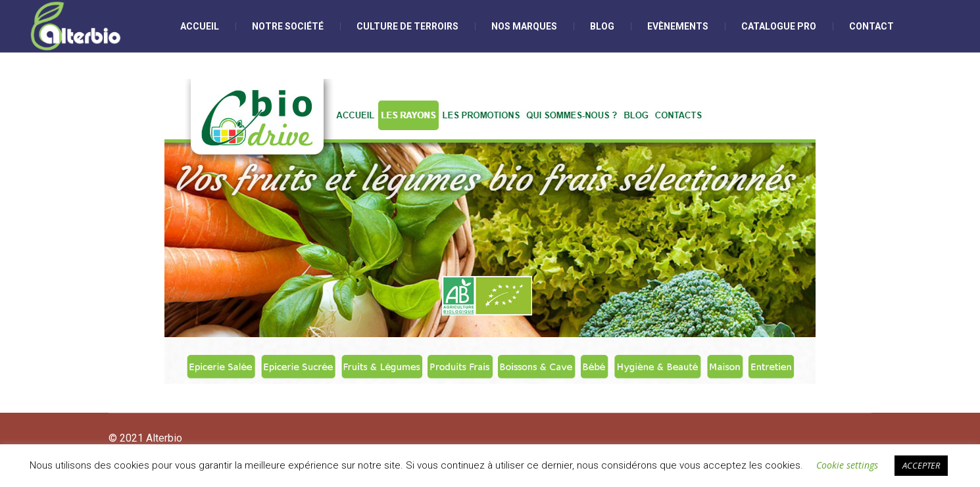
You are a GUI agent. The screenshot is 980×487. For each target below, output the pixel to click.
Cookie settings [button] (847, 465)
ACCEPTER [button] (921, 465)
